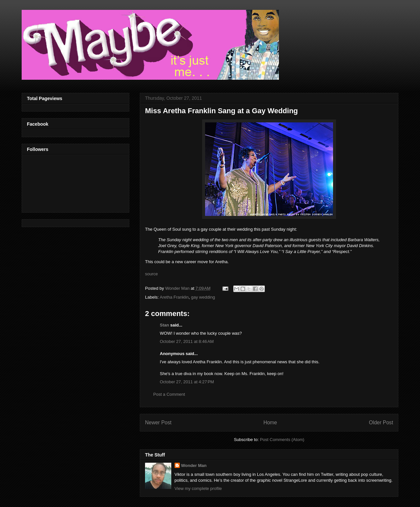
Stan (164, 325)
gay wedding (203, 297)
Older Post (381, 422)
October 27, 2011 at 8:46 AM (187, 341)
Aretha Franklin (174, 297)
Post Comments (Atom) (282, 440)
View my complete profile (198, 488)
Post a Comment (169, 394)
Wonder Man (194, 465)
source (151, 274)
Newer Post (158, 422)
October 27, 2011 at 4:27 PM (187, 382)
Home (270, 422)
